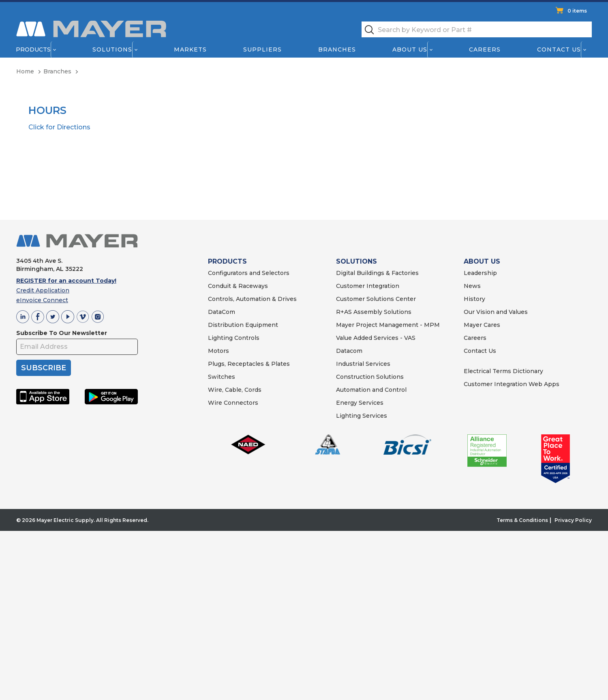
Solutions (112, 49)
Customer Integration (368, 286)
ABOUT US (482, 261)
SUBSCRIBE (44, 368)
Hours (47, 111)
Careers (485, 49)
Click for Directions (59, 127)
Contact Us (559, 49)
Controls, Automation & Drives (252, 299)
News (472, 286)
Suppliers (262, 49)
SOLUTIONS (356, 261)
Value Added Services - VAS (376, 338)
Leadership (480, 273)
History (474, 299)
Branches (337, 49)
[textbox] (477, 29)
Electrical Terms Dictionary (503, 371)
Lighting (220, 338)
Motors (218, 351)
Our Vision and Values (496, 312)
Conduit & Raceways (238, 286)
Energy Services (360, 403)
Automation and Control (371, 390)
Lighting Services (362, 416)
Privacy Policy (573, 520)
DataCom (222, 312)
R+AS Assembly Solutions (374, 312)
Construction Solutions (370, 377)
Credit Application (43, 290)
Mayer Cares (482, 325)
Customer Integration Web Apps (512, 384)
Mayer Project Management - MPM (388, 325)
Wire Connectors (233, 403)
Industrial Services (363, 364)
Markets (190, 49)
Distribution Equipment (243, 325)
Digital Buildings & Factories (377, 273)
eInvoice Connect (42, 300)
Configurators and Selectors (249, 273)
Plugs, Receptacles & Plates (249, 364)
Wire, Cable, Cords (235, 390)
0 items (577, 11)
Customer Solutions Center (376, 299)
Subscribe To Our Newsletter (62, 333)
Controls (246, 338)
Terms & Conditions (522, 520)
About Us (410, 49)
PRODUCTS (227, 261)
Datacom (349, 351)
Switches (222, 377)
